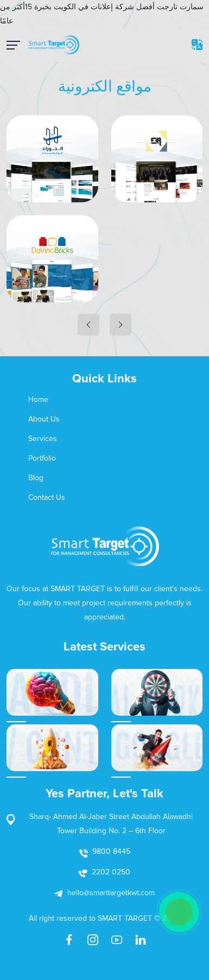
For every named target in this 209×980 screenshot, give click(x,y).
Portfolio (42, 458)
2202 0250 (111, 872)
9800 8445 (111, 851)
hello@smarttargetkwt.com (111, 893)
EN (197, 45)
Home (38, 399)
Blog (36, 478)
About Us (44, 419)
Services (43, 439)
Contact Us (47, 497)
